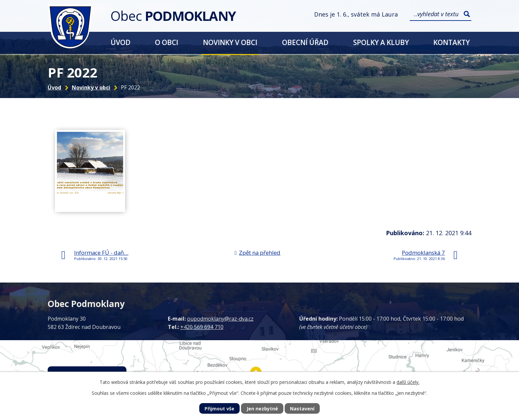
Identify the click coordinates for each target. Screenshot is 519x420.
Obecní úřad (305, 42)
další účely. (408, 382)
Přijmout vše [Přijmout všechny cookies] (219, 409)
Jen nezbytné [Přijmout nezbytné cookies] (262, 409)
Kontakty (451, 42)
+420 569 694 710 (202, 327)
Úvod (120, 42)
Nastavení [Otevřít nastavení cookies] (302, 409)
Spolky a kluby (381, 42)
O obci (166, 42)
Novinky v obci (230, 42)
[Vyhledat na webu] (441, 14)
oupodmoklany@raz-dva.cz (220, 319)
